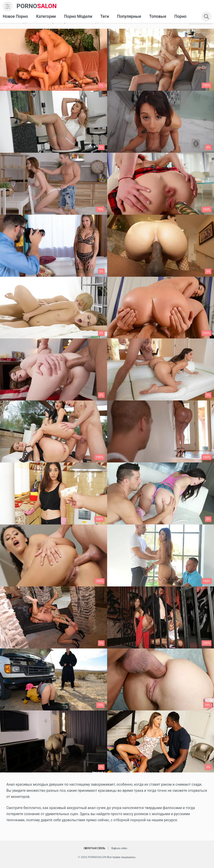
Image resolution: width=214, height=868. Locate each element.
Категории (46, 16)
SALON (37, 6)
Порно (180, 16)
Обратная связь (95, 848)
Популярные (129, 16)
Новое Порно (15, 16)
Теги (104, 16)
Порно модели (78, 16)
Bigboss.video (119, 848)
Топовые (158, 16)
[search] (206, 17)
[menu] (8, 6)
